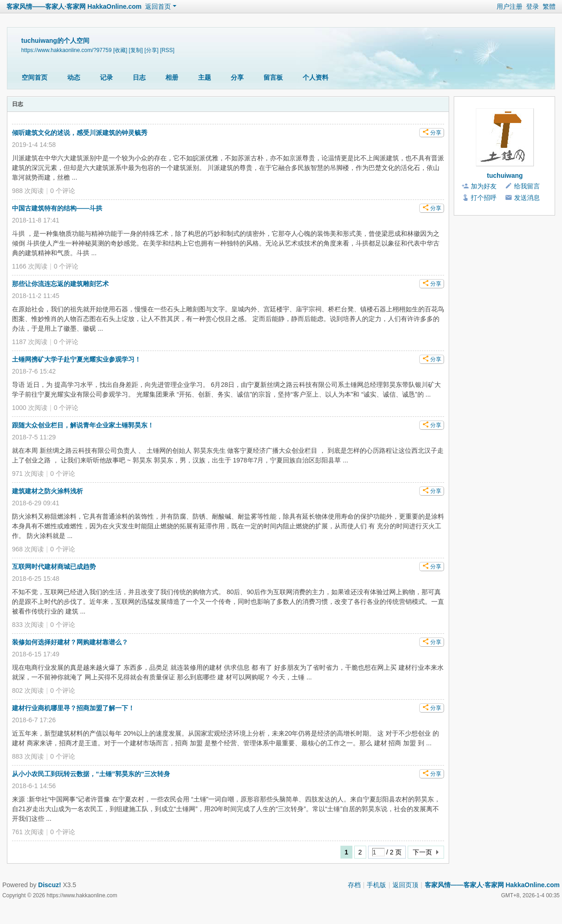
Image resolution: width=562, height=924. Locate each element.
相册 (172, 77)
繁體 (549, 6)
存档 (354, 885)
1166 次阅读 (30, 266)
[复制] (136, 50)
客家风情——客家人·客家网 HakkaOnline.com (74, 6)
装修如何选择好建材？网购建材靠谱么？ (70, 642)
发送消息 (527, 198)
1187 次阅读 (30, 342)
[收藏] (120, 50)
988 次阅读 (28, 191)
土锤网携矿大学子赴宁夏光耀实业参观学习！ (76, 359)
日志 (139, 77)
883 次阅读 (28, 756)
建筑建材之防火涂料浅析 (47, 491)
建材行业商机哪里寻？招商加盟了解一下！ (73, 708)
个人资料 (316, 77)
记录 (106, 77)
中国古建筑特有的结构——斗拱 (57, 208)
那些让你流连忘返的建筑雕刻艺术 (60, 284)
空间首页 (35, 77)
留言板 (273, 77)
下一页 (422, 852)
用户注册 (509, 6)
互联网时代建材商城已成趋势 (54, 567)
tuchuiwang (505, 175)
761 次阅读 (28, 832)
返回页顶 (405, 885)
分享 (237, 77)
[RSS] (167, 50)
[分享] (151, 50)
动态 (74, 77)
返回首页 (158, 6)
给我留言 (527, 186)
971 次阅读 (28, 474)
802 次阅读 (28, 690)
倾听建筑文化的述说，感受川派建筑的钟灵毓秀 (80, 133)
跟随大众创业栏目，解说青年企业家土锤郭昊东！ (83, 425)
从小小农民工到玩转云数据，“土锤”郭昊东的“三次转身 (91, 774)
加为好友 (484, 186)
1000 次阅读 (30, 408)
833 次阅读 (28, 625)
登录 (533, 6)
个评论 (63, 191)
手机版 (376, 885)
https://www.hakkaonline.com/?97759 (66, 50)
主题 (205, 77)
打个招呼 (484, 198)
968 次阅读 (28, 549)
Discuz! (50, 885)
